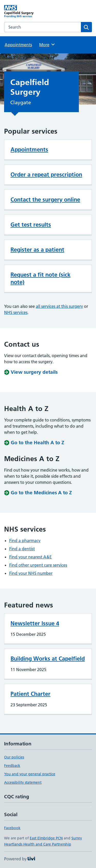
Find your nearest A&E (30, 557)
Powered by (20, 859)
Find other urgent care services (38, 565)
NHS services (16, 312)
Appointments (18, 45)
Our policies (14, 757)
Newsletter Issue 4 (35, 623)
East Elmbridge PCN (46, 838)
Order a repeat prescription (46, 174)
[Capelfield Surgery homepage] (26, 11)
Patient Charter (30, 694)
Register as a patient (37, 250)
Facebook (12, 828)
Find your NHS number (31, 573)
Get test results (31, 225)
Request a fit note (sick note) (40, 278)
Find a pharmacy (25, 541)
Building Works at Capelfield (48, 659)
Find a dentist (22, 549)
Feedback (12, 766)
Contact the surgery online (45, 200)
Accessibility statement (23, 782)
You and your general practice (30, 774)
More (47, 44)
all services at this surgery (59, 306)
